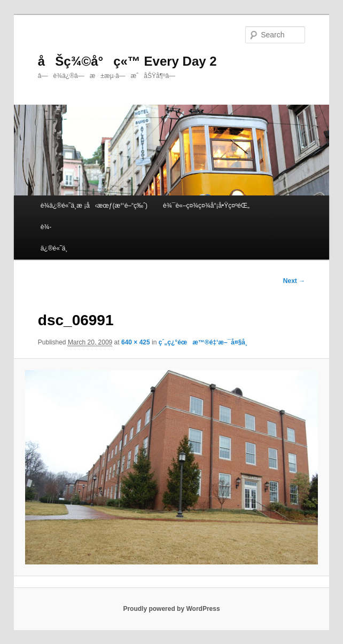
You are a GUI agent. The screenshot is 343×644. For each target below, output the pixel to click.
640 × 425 (136, 342)
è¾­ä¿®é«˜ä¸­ (54, 238)
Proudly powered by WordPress (171, 609)
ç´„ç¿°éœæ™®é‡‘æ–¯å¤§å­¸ (203, 342)
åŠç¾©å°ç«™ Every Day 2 (127, 61)
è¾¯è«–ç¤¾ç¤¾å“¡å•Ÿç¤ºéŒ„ (206, 206)
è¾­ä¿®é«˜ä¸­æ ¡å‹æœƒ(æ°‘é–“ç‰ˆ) (94, 206)
